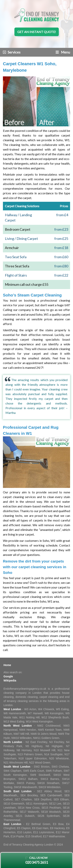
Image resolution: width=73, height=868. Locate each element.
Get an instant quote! (37, 32)
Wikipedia (10, 680)
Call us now (36, 861)
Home (7, 665)
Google (8, 676)
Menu (63, 52)
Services (12, 52)
